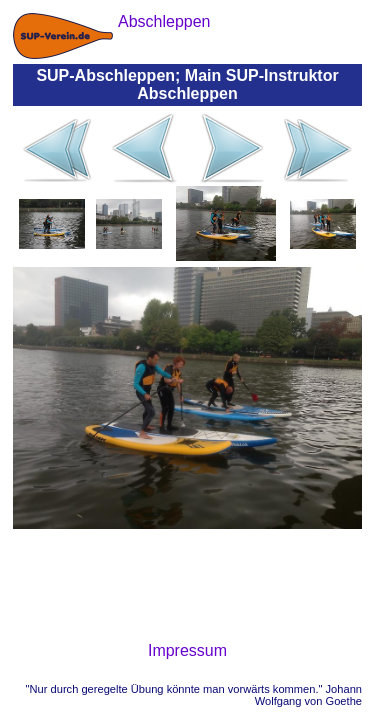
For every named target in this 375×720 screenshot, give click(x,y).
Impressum (187, 650)
